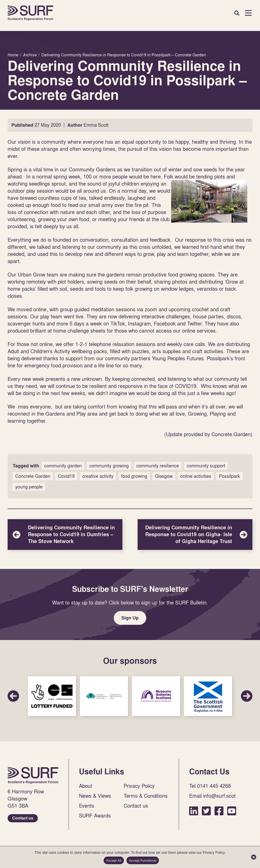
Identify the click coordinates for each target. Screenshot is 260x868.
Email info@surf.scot (212, 796)
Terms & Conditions (146, 796)
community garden (63, 466)
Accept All (114, 861)
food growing (134, 476)
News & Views (95, 796)
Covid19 (66, 476)
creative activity (98, 476)
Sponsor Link (52, 696)
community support (206, 466)
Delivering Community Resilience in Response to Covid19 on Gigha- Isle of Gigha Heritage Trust (195, 535)
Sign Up (130, 618)
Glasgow (164, 476)
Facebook (219, 811)
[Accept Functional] (254, 857)
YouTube (232, 811)
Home (30, 13)
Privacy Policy (139, 786)
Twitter (206, 811)
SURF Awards (95, 815)
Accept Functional (143, 861)
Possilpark (229, 476)
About (86, 786)
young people (29, 487)
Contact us (23, 818)
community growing (109, 466)
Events (87, 806)
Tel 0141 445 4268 (210, 786)
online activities (196, 476)
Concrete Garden (33, 476)
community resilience (158, 466)
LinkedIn (194, 811)
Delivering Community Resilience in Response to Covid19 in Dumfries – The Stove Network (65, 535)
